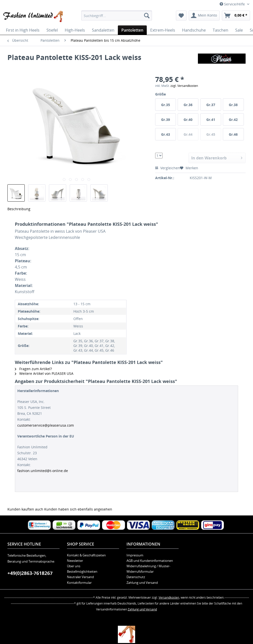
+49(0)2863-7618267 (30, 573)
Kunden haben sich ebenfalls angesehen (78, 509)
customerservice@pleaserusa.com (46, 425)
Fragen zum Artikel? (33, 369)
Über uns (74, 566)
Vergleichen (168, 168)
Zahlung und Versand (142, 583)
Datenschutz (136, 577)
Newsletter (75, 561)
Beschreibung (19, 209)
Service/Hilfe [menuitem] (233, 4)
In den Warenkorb (217, 157)
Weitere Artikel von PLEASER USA (44, 373)
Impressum (135, 555)
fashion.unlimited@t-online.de (43, 471)
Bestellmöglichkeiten (82, 571)
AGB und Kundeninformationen (150, 561)
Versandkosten (169, 597)
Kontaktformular (79, 583)
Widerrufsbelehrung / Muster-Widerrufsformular (148, 569)
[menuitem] (117, 16)
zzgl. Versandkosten (184, 86)
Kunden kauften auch (25, 509)
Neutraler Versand (80, 577)
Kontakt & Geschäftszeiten (86, 555)
